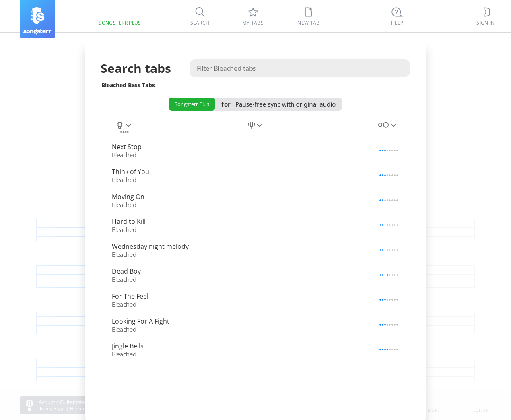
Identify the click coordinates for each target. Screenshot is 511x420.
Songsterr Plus (192, 104)
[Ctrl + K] (397, 16)
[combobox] (124, 128)
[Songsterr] (37, 19)
